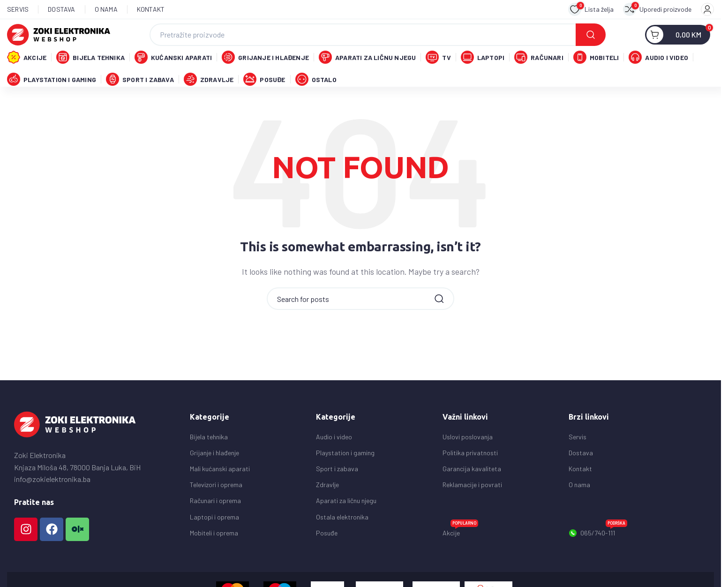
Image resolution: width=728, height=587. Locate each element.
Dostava (581, 475)
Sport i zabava (337, 491)
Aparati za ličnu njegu (346, 523)
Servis (578, 459)
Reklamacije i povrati (472, 507)
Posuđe (327, 555)
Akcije (460, 553)
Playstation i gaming (345, 475)
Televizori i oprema (216, 507)
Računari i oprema (215, 523)
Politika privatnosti (470, 475)
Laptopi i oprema (214, 539)
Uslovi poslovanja (468, 459)
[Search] (378, 38)
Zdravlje (327, 507)
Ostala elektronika (342, 539)
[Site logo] (59, 37)
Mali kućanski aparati (220, 491)
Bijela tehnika (209, 459)
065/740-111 (598, 554)
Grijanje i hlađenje (214, 475)
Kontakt (580, 491)
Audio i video (334, 459)
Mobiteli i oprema (214, 555)
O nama (579, 507)
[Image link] (75, 446)
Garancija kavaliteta (472, 491)
